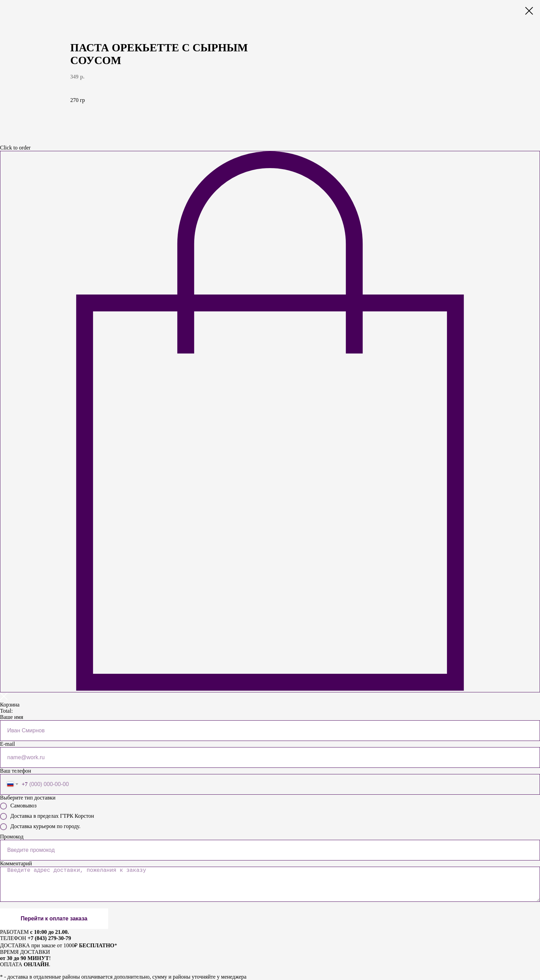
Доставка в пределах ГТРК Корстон (47, 816)
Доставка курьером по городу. (40, 827)
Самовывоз (18, 806)
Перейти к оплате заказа (54, 919)
